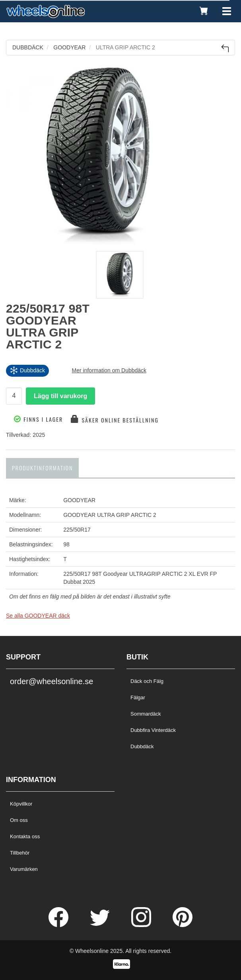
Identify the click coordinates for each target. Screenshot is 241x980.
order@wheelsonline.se (52, 681)
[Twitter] (101, 925)
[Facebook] (59, 925)
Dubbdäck (142, 746)
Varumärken (24, 869)
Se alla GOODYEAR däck (38, 616)
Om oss (19, 820)
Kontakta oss (25, 836)
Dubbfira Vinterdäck (153, 730)
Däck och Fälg (147, 681)
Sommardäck (146, 714)
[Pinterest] (183, 925)
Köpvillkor (21, 804)
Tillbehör (20, 853)
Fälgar (138, 697)
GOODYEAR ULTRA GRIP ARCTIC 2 (110, 515)
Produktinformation (42, 468)
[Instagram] (142, 925)
